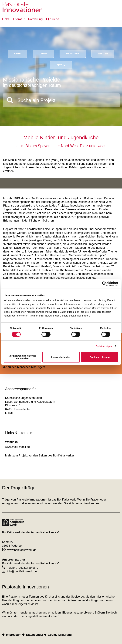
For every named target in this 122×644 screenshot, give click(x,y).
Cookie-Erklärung (60, 635)
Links (6, 19)
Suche (55, 19)
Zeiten (43, 54)
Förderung (35, 19)
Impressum (14, 635)
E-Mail (9, 413)
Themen (103, 54)
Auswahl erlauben (61, 357)
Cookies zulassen (100, 357)
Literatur (19, 19)
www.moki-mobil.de (17, 447)
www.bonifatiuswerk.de (19, 550)
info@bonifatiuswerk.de (19, 571)
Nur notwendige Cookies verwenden (22, 357)
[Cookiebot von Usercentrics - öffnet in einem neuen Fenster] (104, 284)
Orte (18, 54)
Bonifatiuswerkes (64, 456)
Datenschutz (35, 635)
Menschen (73, 54)
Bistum (61, 65)
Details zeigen (104, 346)
